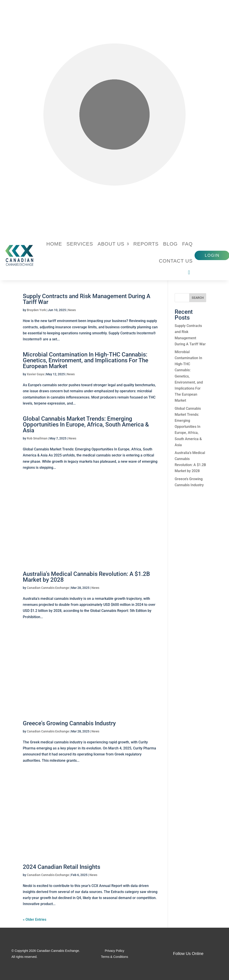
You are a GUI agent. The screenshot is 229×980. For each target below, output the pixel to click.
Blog (170, 244)
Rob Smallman (37, 438)
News (72, 310)
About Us (111, 244)
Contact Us (176, 261)
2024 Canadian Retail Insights (61, 867)
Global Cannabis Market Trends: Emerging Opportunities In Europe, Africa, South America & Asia (86, 424)
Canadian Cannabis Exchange (48, 588)
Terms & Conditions (114, 957)
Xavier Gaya (35, 374)
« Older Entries (35, 920)
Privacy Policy (114, 951)
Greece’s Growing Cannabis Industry (69, 723)
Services (80, 244)
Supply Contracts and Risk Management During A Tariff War (87, 299)
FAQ (187, 244)
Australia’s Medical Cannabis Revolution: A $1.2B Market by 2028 (86, 577)
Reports (146, 244)
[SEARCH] (198, 298)
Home (54, 244)
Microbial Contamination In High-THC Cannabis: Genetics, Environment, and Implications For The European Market (86, 360)
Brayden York (36, 310)
